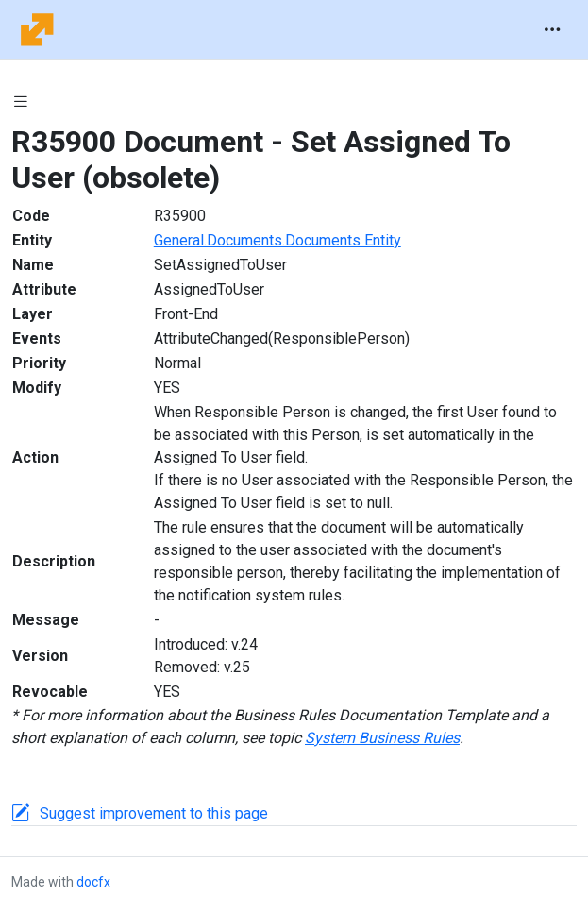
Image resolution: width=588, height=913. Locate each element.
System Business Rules (382, 738)
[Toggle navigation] (552, 30)
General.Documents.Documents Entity (277, 240)
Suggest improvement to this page (154, 813)
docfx (93, 882)
